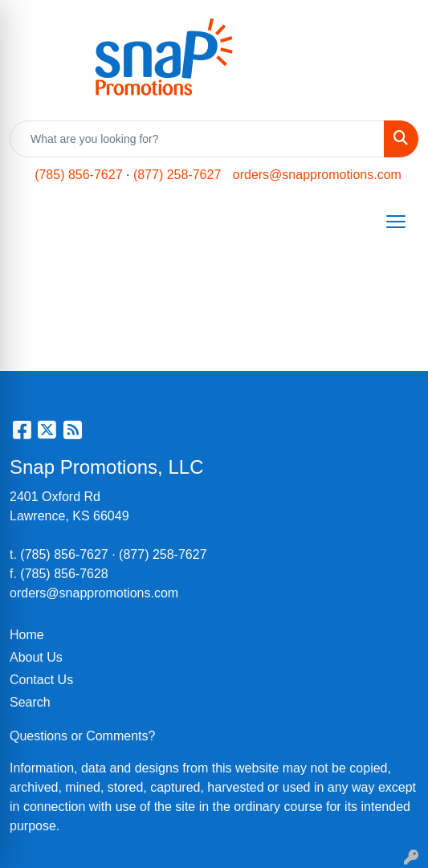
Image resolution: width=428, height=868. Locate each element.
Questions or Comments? (82, 736)
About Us (36, 657)
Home (27, 635)
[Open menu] (396, 222)
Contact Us (41, 680)
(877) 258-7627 (177, 175)
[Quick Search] (197, 139)
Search (30, 702)
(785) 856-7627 (78, 175)
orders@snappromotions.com (317, 175)
